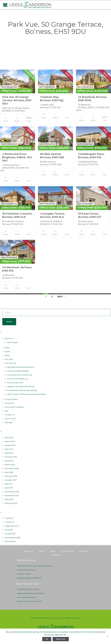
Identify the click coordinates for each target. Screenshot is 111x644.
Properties (9, 403)
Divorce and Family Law (18, 379)
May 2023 (9, 449)
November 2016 (12, 495)
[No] (108, 636)
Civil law (8, 522)
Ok (47, 639)
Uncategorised (11, 537)
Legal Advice (10, 526)
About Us (9, 338)
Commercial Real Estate (18, 371)
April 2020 (9, 461)
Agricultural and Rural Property (21, 367)
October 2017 (11, 480)
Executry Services (15, 383)
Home (8, 351)
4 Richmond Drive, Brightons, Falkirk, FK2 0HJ (17, 157)
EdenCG (77, 618)
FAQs (7, 348)
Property (9, 534)
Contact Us (10, 415)
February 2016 (11, 503)
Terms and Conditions (14, 407)
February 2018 (11, 476)
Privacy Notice (11, 399)
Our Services (10, 363)
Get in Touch (10, 419)
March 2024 (10, 441)
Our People (12, 342)
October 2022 (11, 457)
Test (6, 411)
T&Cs (54, 618)
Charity (8, 518)
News (7, 355)
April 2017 (9, 488)
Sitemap (9, 422)
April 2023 (9, 453)
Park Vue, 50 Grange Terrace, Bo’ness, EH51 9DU (17, 100)
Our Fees (9, 359)
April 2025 (9, 437)
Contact (83, 551)
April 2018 (9, 472)
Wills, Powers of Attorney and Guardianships (27, 394)
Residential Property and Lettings (22, 390)
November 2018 (12, 468)
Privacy (61, 618)
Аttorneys (9, 541)
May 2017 (9, 484)
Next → (62, 297)
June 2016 (9, 499)
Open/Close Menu (5, 5)
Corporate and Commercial (19, 375)
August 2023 (10, 445)
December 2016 (12, 492)
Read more (61, 639)
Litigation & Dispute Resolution (21, 386)
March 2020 (10, 465)
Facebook (56, 555)
